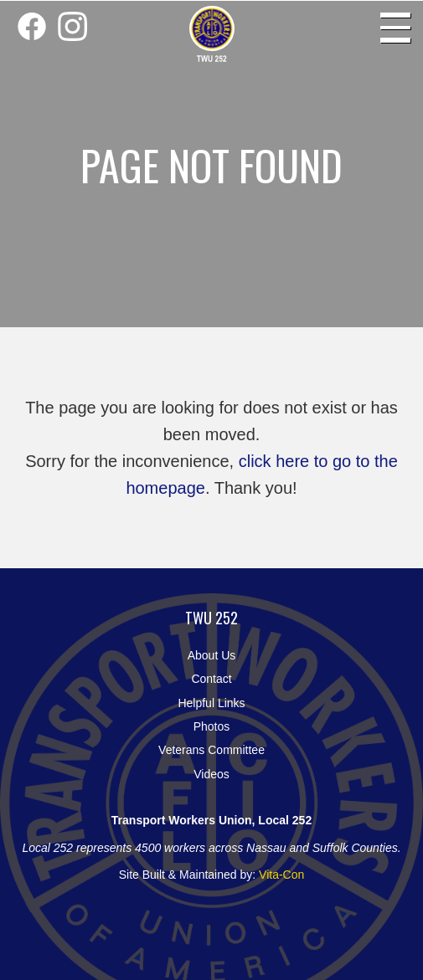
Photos (212, 726)
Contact (211, 679)
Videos (211, 774)
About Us (212, 655)
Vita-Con (281, 875)
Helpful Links (211, 703)
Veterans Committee (211, 750)
